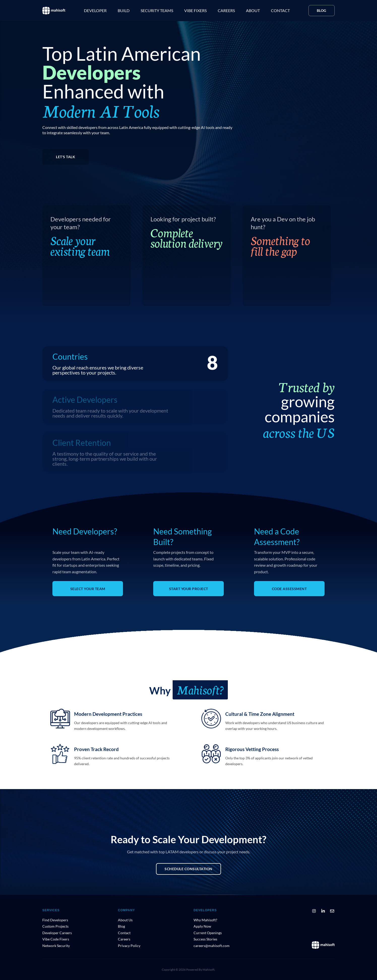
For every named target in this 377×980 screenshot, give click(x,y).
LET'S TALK (66, 157)
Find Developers (55, 920)
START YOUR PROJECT (189, 589)
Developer (95, 10)
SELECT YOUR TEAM (88, 589)
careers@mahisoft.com (212, 946)
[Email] (332, 911)
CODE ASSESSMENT (289, 589)
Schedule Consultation (188, 869)
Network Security (56, 946)
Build (124, 10)
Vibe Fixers (195, 10)
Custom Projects (55, 926)
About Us (125, 920)
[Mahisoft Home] (323, 945)
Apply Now (202, 926)
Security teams (157, 10)
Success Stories (205, 939)
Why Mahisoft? (205, 920)
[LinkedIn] (323, 911)
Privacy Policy (129, 946)
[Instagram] (314, 911)
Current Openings (208, 933)
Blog (322, 10)
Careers (226, 10)
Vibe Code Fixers (56, 939)
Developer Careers (57, 933)
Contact (280, 10)
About (253, 10)
